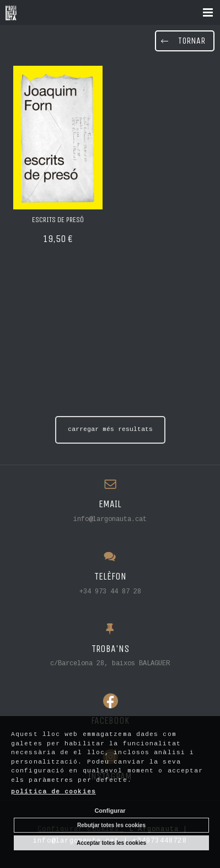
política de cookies (53, 792)
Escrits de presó (58, 220)
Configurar (110, 811)
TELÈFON (110, 577)
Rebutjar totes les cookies (111, 825)
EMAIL (110, 504)
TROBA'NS (110, 649)
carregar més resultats (110, 429)
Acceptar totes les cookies (111, 843)
